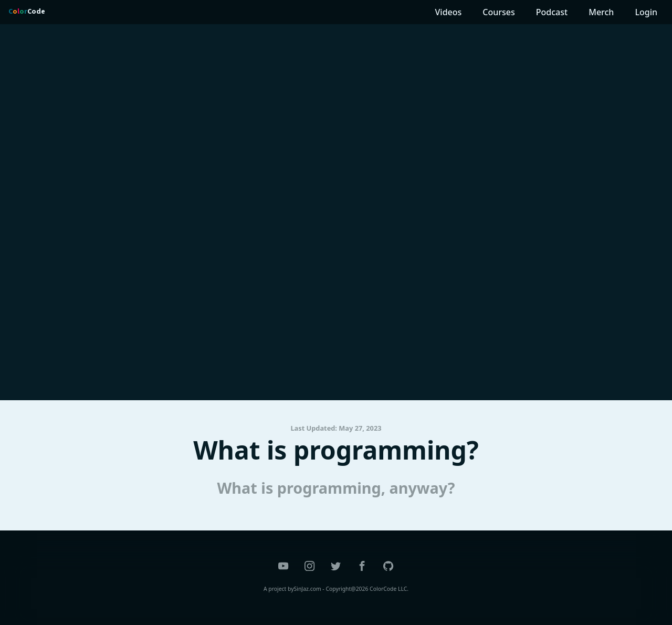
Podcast (552, 12)
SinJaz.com (308, 589)
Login (646, 12)
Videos (449, 12)
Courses (498, 12)
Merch (601, 12)
